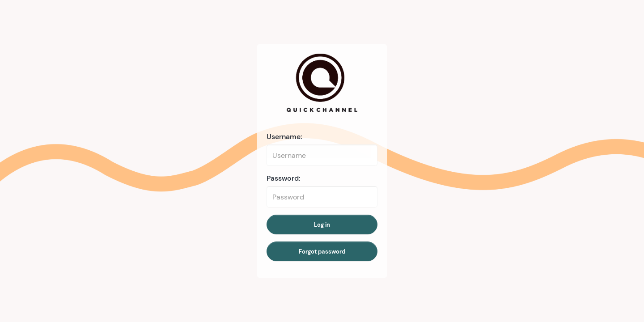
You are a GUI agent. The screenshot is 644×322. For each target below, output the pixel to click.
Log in (322, 225)
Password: (284, 178)
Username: (284, 137)
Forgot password (322, 252)
